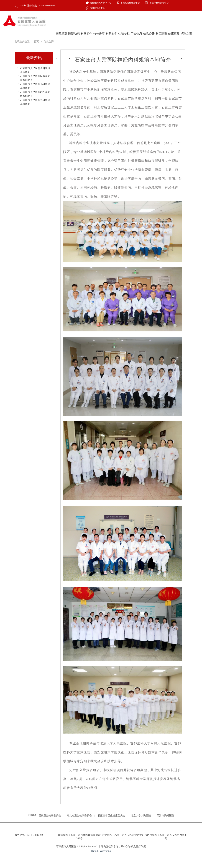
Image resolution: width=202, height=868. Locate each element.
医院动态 (74, 38)
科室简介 (86, 34)
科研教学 (111, 38)
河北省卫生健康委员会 (79, 816)
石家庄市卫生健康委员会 (111, 816)
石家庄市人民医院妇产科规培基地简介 (35, 94)
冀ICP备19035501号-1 (101, 851)
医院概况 (62, 38)
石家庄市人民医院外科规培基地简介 (35, 102)
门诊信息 (136, 38)
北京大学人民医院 (141, 816)
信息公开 (149, 38)
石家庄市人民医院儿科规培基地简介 (35, 86)
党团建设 (161, 34)
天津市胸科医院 (165, 816)
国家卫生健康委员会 (50, 816)
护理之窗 (186, 38)
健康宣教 (174, 38)
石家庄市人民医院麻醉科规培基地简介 (35, 78)
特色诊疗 (99, 38)
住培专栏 (124, 38)
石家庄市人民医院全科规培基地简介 (35, 70)
